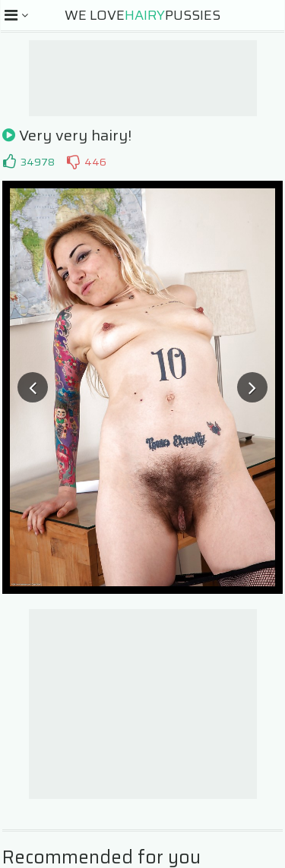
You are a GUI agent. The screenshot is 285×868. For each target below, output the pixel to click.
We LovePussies (142, 15)
